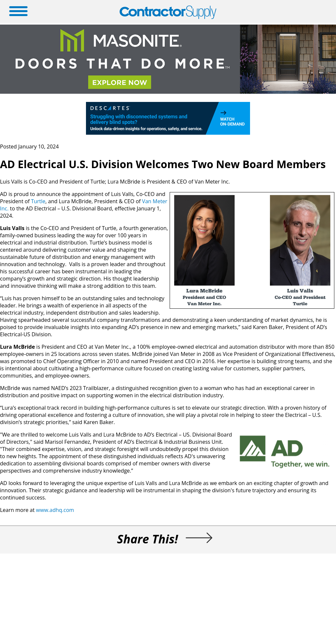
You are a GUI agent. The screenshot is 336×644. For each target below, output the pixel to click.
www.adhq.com (55, 510)
